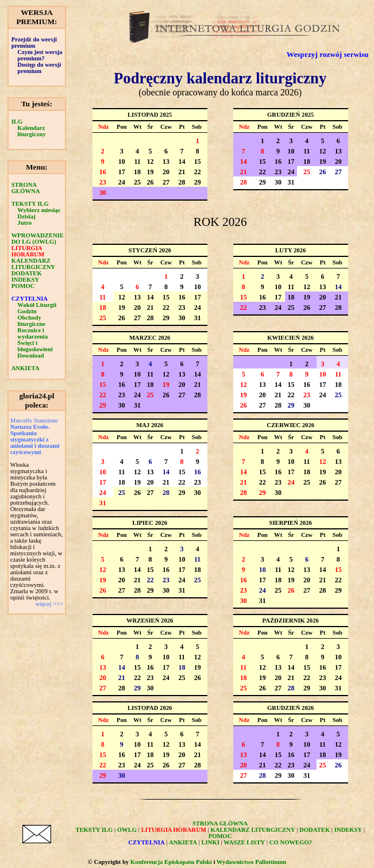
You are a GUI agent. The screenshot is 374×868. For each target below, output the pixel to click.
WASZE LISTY (244, 842)
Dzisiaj (26, 216)
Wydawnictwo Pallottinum (251, 862)
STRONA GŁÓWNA (26, 188)
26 (151, 182)
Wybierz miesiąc (39, 210)
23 (103, 182)
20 (166, 172)
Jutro (24, 223)
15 (198, 162)
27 (166, 182)
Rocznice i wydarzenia (32, 333)
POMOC (23, 286)
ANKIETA (26, 368)
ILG (17, 122)
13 (166, 162)
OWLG (127, 830)
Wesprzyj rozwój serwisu (328, 54)
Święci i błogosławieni (35, 346)
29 (198, 182)
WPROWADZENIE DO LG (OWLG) (38, 239)
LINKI (211, 842)
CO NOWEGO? (291, 842)
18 (137, 172)
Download (30, 356)
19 (151, 172)
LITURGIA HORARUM (28, 251)
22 (198, 172)
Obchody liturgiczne (31, 321)
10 (122, 162)
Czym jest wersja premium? (40, 55)
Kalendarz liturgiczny (31, 131)
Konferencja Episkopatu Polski (171, 862)
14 (182, 162)
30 (103, 193)
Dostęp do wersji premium (39, 68)
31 (291, 182)
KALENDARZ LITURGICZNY (33, 264)
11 (137, 162)
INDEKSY (26, 280)
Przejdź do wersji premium (34, 43)
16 (103, 172)
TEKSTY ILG (30, 204)
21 (182, 172)
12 (151, 162)
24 (122, 182)
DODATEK (27, 273)
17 (122, 172)
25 (137, 182)
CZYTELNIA (30, 299)
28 (182, 182)
